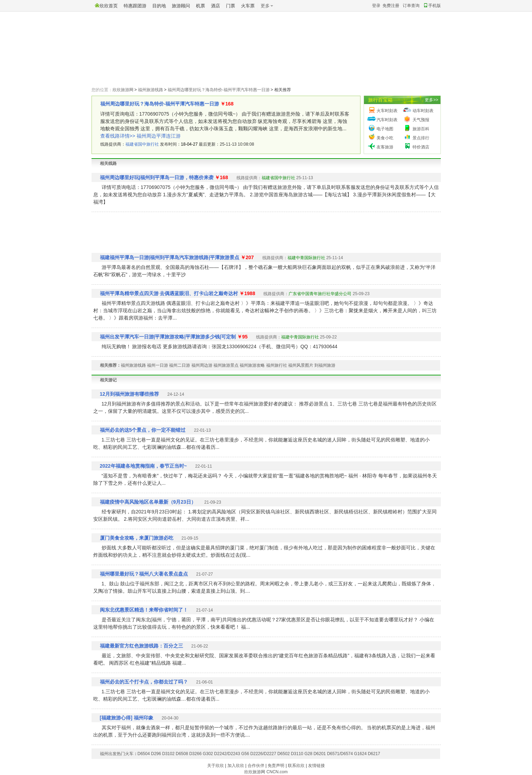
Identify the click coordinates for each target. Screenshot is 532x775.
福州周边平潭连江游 (159, 136)
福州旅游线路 (151, 90)
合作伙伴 (256, 766)
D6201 (319, 754)
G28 (308, 754)
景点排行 (421, 138)
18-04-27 (189, 144)
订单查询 (411, 6)
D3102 (168, 754)
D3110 (297, 754)
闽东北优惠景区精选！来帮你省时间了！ (144, 610)
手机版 (432, 6)
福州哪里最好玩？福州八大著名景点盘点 (144, 574)
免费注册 (391, 6)
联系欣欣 (296, 766)
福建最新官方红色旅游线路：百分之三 (141, 646)
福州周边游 (202, 365)
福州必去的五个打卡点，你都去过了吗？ (144, 682)
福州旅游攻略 (252, 365)
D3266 (195, 754)
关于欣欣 (216, 766)
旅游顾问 (181, 6)
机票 (201, 6)
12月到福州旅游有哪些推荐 (130, 394)
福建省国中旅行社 (142, 144)
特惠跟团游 (135, 6)
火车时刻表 (387, 111)
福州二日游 (180, 365)
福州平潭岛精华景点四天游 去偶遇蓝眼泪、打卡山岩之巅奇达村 (169, 293)
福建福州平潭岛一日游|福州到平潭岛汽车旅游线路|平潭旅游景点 (170, 257)
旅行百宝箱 (380, 100)
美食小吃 (385, 138)
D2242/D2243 (227, 754)
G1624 (360, 754)
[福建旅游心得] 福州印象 (127, 718)
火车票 (248, 6)
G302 (208, 754)
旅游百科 (421, 129)
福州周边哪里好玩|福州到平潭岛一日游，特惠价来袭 (157, 177)
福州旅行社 (277, 365)
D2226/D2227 (263, 754)
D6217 (374, 754)
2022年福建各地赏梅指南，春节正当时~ (143, 466)
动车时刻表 (423, 111)
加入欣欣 (236, 766)
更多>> (431, 100)
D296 (156, 754)
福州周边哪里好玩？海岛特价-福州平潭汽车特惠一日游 (219, 90)
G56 (245, 754)
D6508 (182, 754)
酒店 (216, 6)
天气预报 (421, 120)
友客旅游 (385, 147)
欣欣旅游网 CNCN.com (266, 772)
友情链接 (316, 766)
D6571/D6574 (340, 754)
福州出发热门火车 (117, 754)
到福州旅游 (325, 365)
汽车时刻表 (387, 120)
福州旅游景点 (226, 365)
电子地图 (385, 129)
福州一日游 (158, 365)
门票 (231, 6)
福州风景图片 (301, 365)
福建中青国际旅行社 (306, 258)
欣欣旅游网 (123, 90)
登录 (376, 6)
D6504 (144, 754)
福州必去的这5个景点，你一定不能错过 (143, 430)
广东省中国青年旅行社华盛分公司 (320, 294)
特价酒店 (421, 147)
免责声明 (276, 766)
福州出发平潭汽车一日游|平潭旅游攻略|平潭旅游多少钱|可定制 (168, 337)
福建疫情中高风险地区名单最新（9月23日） (148, 502)
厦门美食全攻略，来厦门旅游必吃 (137, 538)
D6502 (283, 754)
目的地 (159, 6)
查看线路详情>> (118, 136)
